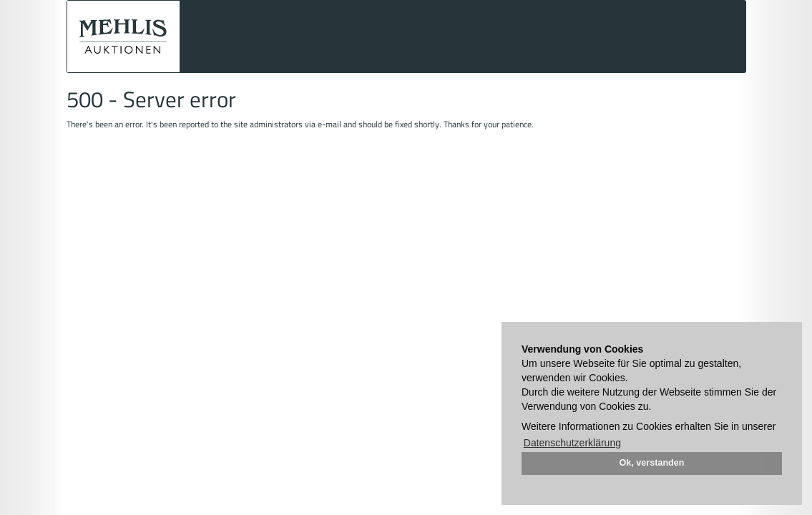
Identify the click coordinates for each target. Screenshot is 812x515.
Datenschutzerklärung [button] (572, 443)
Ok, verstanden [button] (652, 463)
